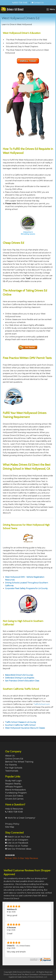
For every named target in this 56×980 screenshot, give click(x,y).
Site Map (10, 827)
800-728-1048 (20, 3)
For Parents (11, 765)
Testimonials (12, 771)
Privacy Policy (12, 824)
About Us (10, 756)
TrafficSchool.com (42, 704)
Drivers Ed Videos (14, 796)
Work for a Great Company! (20, 818)
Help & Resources (14, 809)
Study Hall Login (13, 781)
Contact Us (38, 3)
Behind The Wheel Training (19, 762)
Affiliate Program (14, 787)
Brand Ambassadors (15, 790)
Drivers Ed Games (14, 799)
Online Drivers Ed (14, 759)
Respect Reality (13, 784)
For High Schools (14, 768)
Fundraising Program (16, 793)
